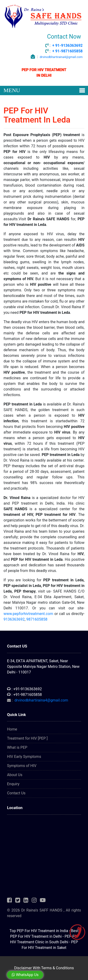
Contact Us (16, 793)
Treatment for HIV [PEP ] (27, 738)
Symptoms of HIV (22, 766)
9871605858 (37, 619)
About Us (15, 775)
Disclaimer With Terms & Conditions (44, 968)
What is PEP (17, 747)
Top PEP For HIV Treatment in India (39, 931)
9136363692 (14, 619)
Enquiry (13, 784)
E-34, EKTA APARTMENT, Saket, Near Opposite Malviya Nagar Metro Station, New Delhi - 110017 (43, 667)
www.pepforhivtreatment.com (28, 614)
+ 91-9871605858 (67, 51)
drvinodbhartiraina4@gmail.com (61, 57)
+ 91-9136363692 (67, 45)
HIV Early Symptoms (24, 757)
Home (12, 729)
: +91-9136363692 (24, 689)
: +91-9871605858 (24, 695)
